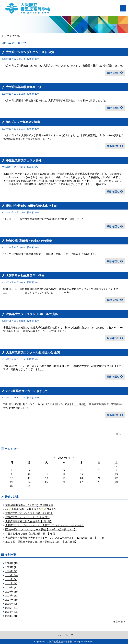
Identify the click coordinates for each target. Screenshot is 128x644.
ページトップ (66, 635)
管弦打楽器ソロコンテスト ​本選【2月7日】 (29, 513)
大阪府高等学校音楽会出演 (24, 87)
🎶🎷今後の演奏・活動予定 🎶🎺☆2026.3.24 (31, 509)
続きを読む (113, 73)
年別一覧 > (119, 622)
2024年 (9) (11, 571)
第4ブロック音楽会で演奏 (23, 122)
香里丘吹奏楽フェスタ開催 (24, 160)
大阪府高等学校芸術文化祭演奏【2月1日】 (29, 521)
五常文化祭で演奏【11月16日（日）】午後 (30, 534)
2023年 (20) (12, 575)
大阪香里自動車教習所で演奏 (25, 276)
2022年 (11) (12, 579)
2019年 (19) (12, 592)
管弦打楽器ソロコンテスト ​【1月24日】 (27, 517)
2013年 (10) (12, 616)
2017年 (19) (12, 600)
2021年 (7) (11, 583)
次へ (118, 434)
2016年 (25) (12, 604)
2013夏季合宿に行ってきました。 (29, 391)
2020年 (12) (12, 588)
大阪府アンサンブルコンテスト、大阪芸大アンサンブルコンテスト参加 (45, 525)
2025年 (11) (12, 567)
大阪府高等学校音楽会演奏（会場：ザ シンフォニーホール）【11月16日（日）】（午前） (56, 538)
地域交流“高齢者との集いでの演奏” (30, 241)
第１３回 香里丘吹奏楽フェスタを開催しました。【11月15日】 (41, 542)
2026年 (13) (12, 563)
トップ (5, 36)
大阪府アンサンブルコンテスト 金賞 (30, 52)
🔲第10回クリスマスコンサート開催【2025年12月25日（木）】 (41, 529)
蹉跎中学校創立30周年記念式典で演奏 (31, 206)
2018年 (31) (12, 596)
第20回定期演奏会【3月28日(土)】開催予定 (29, 505)
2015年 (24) (12, 608)
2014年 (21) (12, 612)
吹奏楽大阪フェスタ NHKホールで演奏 (32, 314)
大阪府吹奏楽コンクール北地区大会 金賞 (33, 352)
